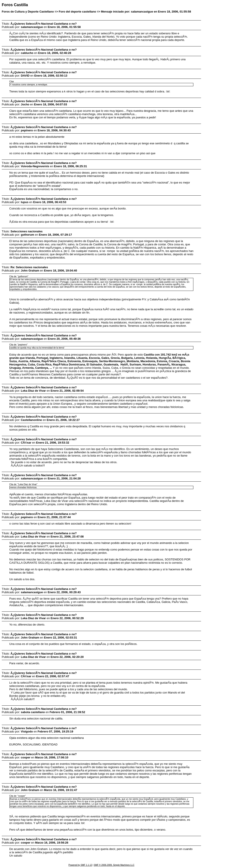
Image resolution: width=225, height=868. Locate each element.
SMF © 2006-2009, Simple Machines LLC (114, 865)
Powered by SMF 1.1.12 (80, 865)
